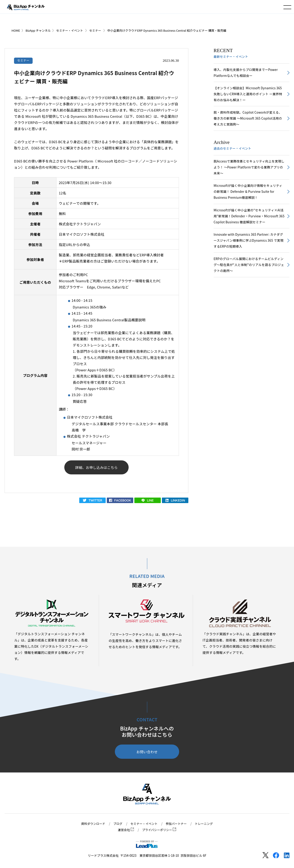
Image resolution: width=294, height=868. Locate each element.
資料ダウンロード (91, 824)
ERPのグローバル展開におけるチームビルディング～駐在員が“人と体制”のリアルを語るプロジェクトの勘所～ (249, 272)
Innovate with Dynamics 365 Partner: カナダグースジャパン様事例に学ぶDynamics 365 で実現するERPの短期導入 (248, 247)
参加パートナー (177, 824)
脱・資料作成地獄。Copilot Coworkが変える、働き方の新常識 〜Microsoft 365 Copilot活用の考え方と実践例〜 (248, 121)
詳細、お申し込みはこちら (97, 468)
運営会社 (125, 830)
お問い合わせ (147, 753)
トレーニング (206, 824)
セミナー (24, 60)
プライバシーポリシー (159, 830)
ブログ (117, 824)
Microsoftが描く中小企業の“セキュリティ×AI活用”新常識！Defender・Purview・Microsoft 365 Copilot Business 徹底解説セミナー (249, 221)
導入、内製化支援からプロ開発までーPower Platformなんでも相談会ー (247, 73)
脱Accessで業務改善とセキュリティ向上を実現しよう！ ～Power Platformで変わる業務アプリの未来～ (249, 171)
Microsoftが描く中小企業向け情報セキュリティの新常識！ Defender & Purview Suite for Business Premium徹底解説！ (248, 196)
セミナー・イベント (144, 824)
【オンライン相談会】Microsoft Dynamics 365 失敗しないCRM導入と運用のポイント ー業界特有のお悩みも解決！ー (247, 95)
